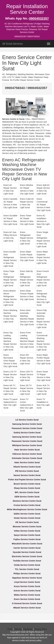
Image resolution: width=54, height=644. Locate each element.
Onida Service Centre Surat (27, 565)
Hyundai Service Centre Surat (27, 552)
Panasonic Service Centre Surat (27, 428)
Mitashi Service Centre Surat (27, 608)
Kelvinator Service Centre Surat (27, 458)
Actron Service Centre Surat (27, 591)
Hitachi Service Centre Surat (27, 467)
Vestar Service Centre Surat (27, 518)
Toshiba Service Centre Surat (27, 561)
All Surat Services (13, 44)
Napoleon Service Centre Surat (27, 578)
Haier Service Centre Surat (27, 450)
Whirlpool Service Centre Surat (27, 445)
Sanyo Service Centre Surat (27, 535)
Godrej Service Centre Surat (27, 433)
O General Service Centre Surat (27, 603)
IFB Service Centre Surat (27, 471)
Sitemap (18, 629)
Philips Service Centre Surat (27, 574)
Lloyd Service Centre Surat (27, 582)
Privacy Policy (41, 629)
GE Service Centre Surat (27, 522)
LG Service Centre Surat (27, 420)
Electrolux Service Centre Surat (27, 556)
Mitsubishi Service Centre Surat (27, 544)
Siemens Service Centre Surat (27, 501)
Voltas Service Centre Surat (27, 531)
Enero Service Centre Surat (27, 599)
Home (10, 629)
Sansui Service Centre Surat (27, 475)
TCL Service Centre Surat (27, 569)
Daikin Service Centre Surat (27, 514)
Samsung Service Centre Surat (27, 424)
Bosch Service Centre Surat (27, 484)
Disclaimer (28, 629)
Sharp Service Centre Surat (27, 488)
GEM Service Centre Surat (27, 497)
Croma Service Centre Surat (27, 505)
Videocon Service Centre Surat (27, 454)
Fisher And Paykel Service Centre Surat (27, 480)
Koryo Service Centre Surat (27, 586)
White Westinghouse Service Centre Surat (27, 509)
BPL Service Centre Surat (27, 492)
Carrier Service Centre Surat (27, 548)
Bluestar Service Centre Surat (27, 527)
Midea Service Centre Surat (27, 595)
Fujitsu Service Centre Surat (27, 539)
